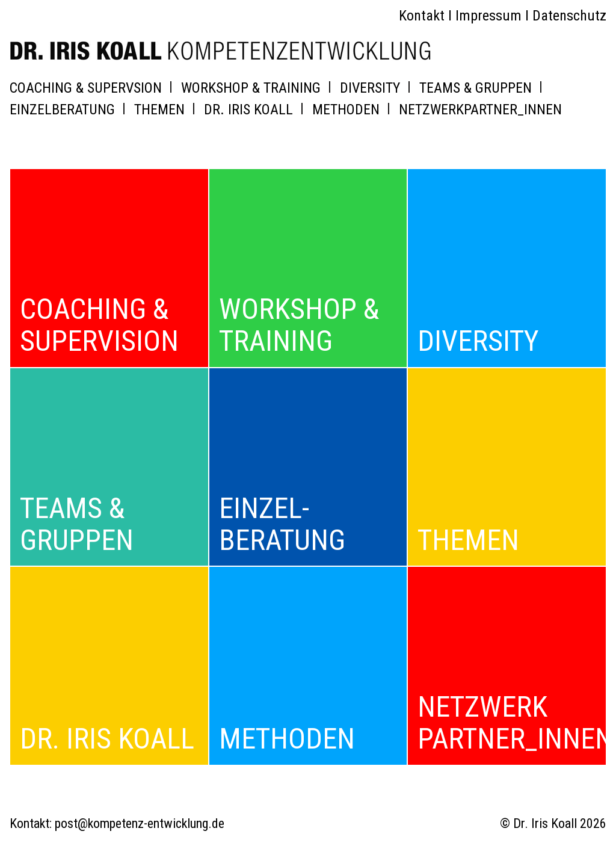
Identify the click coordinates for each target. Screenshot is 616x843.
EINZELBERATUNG (62, 110)
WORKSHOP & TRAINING (251, 88)
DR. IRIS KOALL (248, 110)
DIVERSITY (370, 88)
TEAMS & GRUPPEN (476, 88)
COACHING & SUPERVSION (86, 88)
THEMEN (159, 110)
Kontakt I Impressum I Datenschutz (503, 16)
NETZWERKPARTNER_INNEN (480, 110)
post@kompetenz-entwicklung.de (140, 823)
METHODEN (346, 110)
